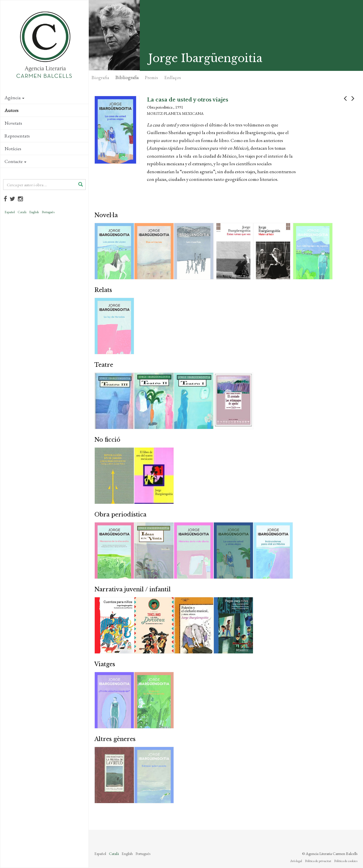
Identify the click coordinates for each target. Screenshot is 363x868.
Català (22, 212)
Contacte (15, 161)
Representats (17, 136)
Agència (14, 98)
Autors (11, 110)
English (34, 212)
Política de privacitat (318, 861)
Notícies (13, 149)
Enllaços (173, 77)
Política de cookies (346, 861)
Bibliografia (127, 77)
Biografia (100, 77)
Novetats (13, 123)
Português (48, 212)
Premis (151, 77)
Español (10, 212)
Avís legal (296, 861)
